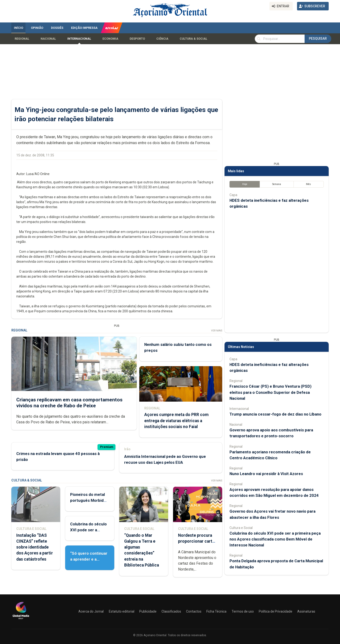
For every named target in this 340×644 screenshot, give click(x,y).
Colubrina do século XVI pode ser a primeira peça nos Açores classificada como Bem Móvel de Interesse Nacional (275, 539)
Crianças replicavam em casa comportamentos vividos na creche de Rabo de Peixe (69, 402)
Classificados (171, 611)
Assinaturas (306, 611)
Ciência (162, 39)
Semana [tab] (277, 184)
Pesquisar (318, 39)
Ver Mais (217, 331)
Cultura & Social (193, 39)
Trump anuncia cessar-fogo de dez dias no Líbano (275, 414)
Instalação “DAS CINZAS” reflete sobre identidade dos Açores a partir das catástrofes (35, 547)
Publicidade (148, 611)
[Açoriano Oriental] (21, 620)
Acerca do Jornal (91, 611)
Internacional (79, 39)
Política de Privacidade (276, 611)
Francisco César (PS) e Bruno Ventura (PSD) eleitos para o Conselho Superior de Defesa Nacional (270, 392)
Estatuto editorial (122, 611)
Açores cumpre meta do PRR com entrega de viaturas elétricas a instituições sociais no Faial (176, 421)
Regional (22, 39)
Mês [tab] (308, 184)
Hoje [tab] (245, 184)
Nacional (48, 39)
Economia (110, 39)
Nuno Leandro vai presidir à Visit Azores (266, 474)
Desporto (137, 39)
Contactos (194, 611)
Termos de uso (243, 611)
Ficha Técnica (216, 611)
